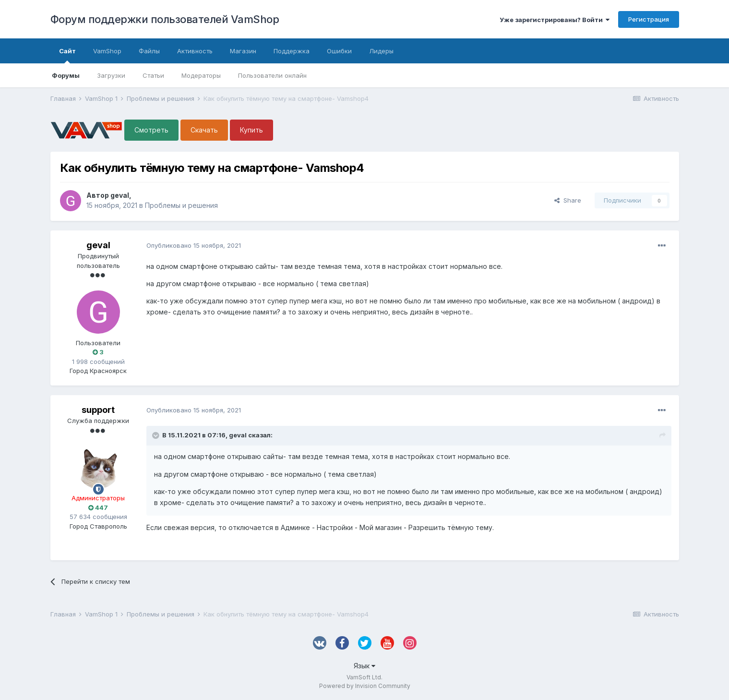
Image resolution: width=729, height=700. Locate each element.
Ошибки (339, 51)
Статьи (153, 75)
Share (568, 200)
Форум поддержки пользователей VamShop (165, 19)
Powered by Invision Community (365, 686)
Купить (251, 130)
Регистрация (649, 19)
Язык (364, 666)
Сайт (67, 55)
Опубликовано (194, 245)
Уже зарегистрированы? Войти (555, 20)
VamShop (107, 51)
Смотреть (151, 130)
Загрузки (111, 75)
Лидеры (381, 51)
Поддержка (292, 51)
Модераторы (201, 75)
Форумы (66, 75)
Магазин (243, 51)
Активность (195, 51)
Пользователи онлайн (272, 75)
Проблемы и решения (181, 205)
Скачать (204, 130)
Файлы (149, 51)
